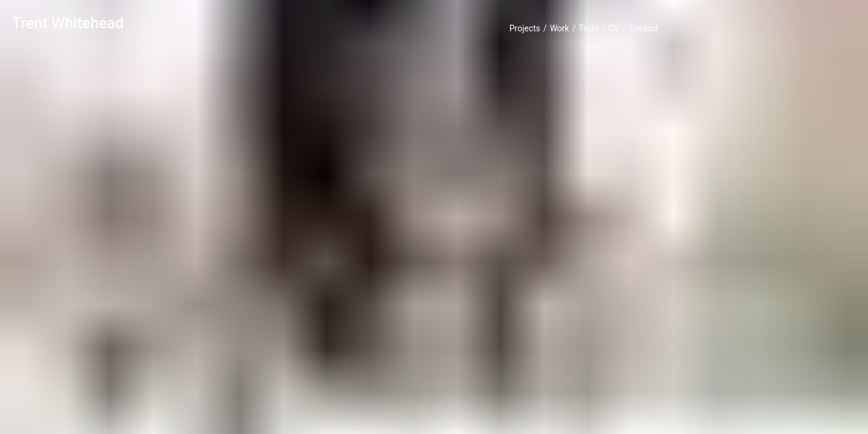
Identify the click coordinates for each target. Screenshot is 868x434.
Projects (525, 28)
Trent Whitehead (68, 23)
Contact (643, 28)
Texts (589, 28)
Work (559, 28)
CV (614, 28)
